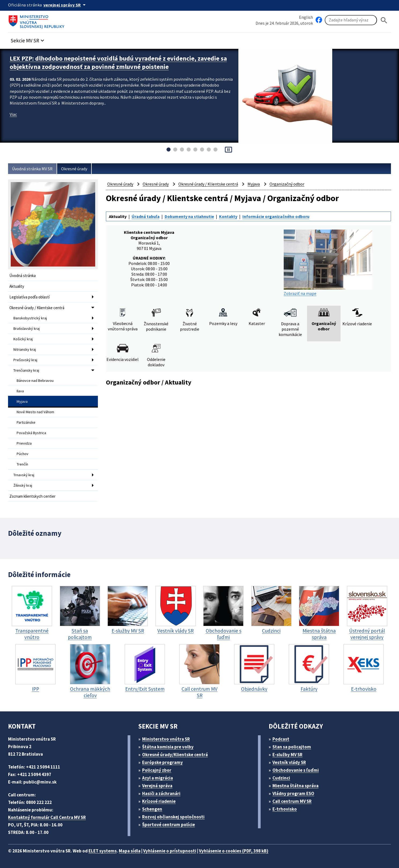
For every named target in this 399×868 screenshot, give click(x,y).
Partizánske (26, 422)
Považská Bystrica (31, 433)
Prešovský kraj (25, 360)
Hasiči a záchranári (161, 793)
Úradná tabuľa (146, 216)
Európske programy (162, 762)
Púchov (23, 454)
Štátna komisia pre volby (168, 747)
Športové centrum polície (169, 825)
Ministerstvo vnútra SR (166, 739)
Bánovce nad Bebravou (35, 381)
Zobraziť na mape (328, 263)
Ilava (20, 391)
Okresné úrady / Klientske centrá (37, 308)
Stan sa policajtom (292, 747)
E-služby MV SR (287, 755)
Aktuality (17, 286)
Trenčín (22, 464)
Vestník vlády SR (289, 762)
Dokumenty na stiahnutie (189, 216)
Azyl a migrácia (158, 778)
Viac (13, 114)
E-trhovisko (285, 809)
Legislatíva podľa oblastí (29, 297)
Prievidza (24, 443)
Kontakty (228, 216)
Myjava (22, 401)
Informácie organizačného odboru (276, 216)
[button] (28, 39)
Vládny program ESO (293, 793)
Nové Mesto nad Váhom (35, 412)
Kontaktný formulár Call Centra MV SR (47, 817)
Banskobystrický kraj (30, 318)
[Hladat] (384, 20)
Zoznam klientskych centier (32, 496)
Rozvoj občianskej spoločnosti (173, 817)
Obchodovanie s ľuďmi (296, 770)
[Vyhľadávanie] (351, 20)
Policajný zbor (157, 770)
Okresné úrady (74, 169)
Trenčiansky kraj (26, 370)
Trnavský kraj (24, 475)
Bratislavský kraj (27, 328)
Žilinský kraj (23, 485)
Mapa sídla (130, 851)
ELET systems (103, 851)
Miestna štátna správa (295, 786)
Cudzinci (281, 778)
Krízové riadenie (159, 801)
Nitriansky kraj (25, 349)
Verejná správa (157, 786)
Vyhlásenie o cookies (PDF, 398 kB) (234, 851)
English (306, 17)
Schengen (152, 809)
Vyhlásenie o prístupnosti (170, 851)
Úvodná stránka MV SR (32, 169)
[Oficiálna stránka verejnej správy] (65, 5)
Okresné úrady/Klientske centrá (175, 755)
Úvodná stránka (23, 276)
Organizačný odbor (287, 184)
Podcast (281, 739)
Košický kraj (23, 339)
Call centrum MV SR (292, 801)
